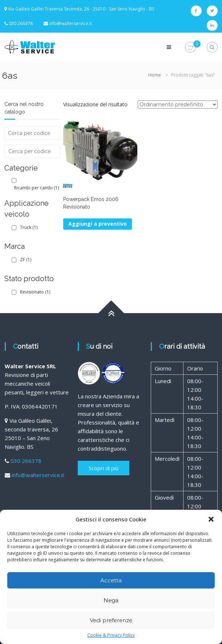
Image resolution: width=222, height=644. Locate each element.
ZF (26, 260)
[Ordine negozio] (178, 104)
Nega (111, 600)
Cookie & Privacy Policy (111, 635)
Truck (29, 227)
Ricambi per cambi (37, 188)
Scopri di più (104, 468)
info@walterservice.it (70, 23)
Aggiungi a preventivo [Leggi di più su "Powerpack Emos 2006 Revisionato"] (98, 224)
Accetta (111, 580)
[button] (211, 519)
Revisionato (35, 292)
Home (155, 75)
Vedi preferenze (111, 620)
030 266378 (26, 461)
